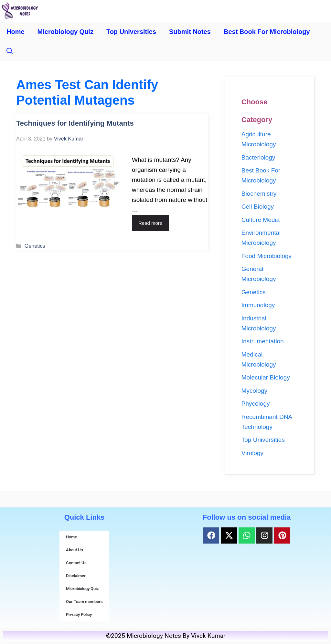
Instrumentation (263, 341)
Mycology (254, 391)
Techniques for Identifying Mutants (75, 123)
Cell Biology (258, 207)
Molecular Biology (266, 377)
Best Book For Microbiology (267, 32)
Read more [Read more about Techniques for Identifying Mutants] (150, 223)
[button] (10, 51)
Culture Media (261, 220)
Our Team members (84, 602)
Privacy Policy (79, 614)
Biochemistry (259, 194)
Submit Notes (190, 32)
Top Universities (131, 32)
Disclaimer (76, 576)
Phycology (256, 404)
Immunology (258, 305)
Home (16, 32)
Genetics (35, 246)
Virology (252, 453)
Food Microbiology (267, 256)
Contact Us (76, 563)
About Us (75, 550)
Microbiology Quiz (65, 32)
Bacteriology (258, 157)
